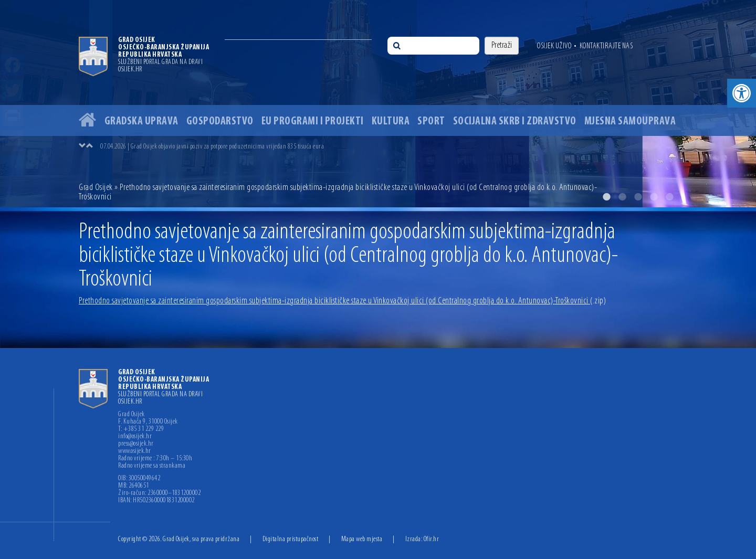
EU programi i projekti (313, 122)
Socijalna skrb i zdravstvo (515, 122)
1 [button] (606, 197)
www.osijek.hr (135, 451)
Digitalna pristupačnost (291, 539)
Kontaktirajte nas (606, 46)
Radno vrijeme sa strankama (152, 466)
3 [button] (638, 197)
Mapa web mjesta (362, 539)
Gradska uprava (141, 122)
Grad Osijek (97, 188)
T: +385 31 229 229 (141, 429)
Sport (431, 122)
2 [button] (622, 197)
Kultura (391, 122)
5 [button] (669, 197)
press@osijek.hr (136, 444)
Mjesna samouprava (630, 122)
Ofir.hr (432, 539)
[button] (742, 93)
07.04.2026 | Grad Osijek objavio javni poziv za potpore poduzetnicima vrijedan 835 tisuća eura (212, 147)
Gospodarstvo (220, 122)
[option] (378, 104)
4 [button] (654, 197)
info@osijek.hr (135, 437)
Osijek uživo (554, 46)
